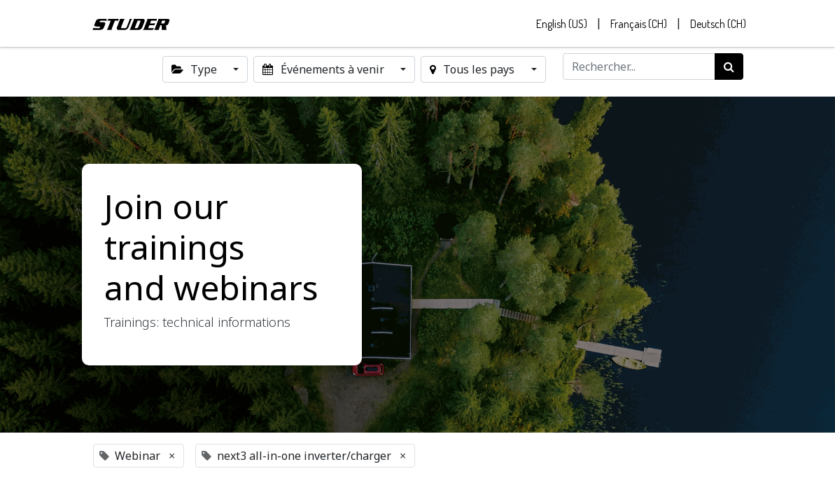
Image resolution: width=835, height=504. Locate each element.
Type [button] (196, 73)
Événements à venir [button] (324, 73)
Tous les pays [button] (473, 73)
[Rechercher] (729, 70)
